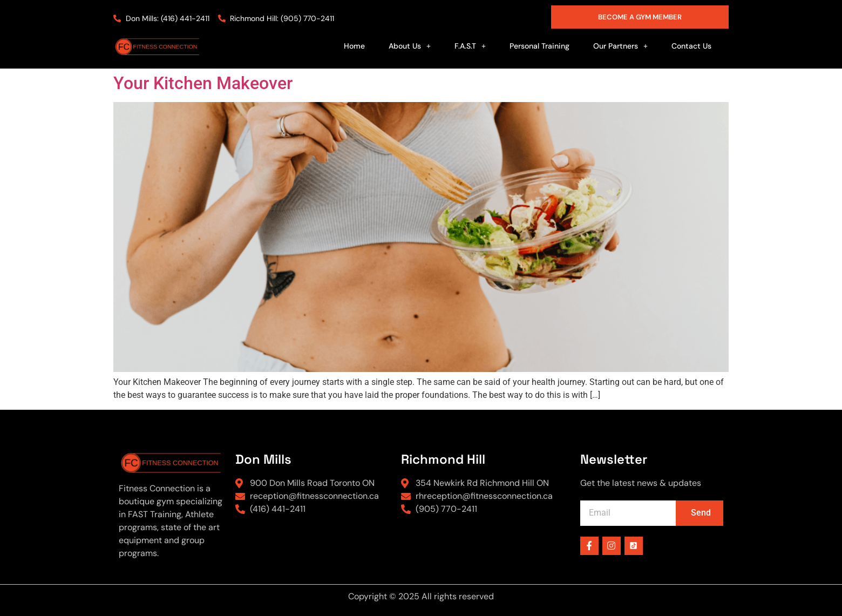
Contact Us (691, 46)
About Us (410, 46)
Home (354, 46)
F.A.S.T (470, 46)
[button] (410, 46)
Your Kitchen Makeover (203, 83)
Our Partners (620, 46)
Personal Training (539, 46)
